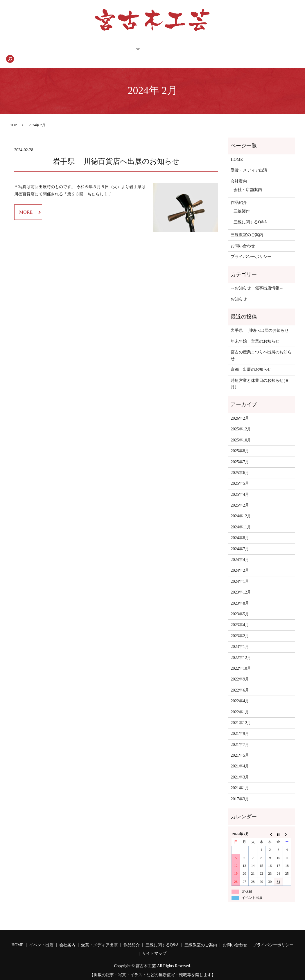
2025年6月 (240, 463)
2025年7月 (240, 452)
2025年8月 (240, 441)
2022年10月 (241, 659)
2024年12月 (241, 506)
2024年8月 (240, 528)
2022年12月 (241, 648)
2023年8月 (240, 593)
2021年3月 (240, 767)
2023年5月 (240, 604)
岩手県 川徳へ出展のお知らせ (260, 321)
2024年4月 (240, 550)
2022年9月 (240, 669)
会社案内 (119, 49)
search (285, 49)
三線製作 (242, 201)
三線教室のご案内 (162, 49)
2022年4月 (240, 691)
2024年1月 (240, 572)
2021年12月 (241, 713)
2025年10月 (241, 430)
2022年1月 (240, 702)
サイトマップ (154, 944)
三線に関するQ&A (211, 49)
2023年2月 (240, 626)
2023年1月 (240, 637)
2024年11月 (241, 517)
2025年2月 (240, 495)
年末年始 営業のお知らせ (255, 331)
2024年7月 (240, 539)
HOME (23, 49)
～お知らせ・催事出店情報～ (257, 278)
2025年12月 (241, 419)
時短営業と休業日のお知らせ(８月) (260, 374)
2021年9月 (240, 724)
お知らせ (239, 289)
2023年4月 (240, 615)
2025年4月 (240, 485)
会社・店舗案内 (248, 180)
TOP (13, 115)
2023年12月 (241, 582)
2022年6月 (240, 680)
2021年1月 (240, 778)
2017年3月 (240, 789)
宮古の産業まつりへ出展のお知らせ (261, 345)
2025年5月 (240, 474)
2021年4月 (240, 756)
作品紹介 (89, 49)
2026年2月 (240, 408)
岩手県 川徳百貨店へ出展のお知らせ (116, 151)
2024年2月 (240, 561)
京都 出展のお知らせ (251, 360)
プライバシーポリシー (251, 247)
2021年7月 (240, 735)
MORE (26, 202)
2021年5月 (240, 745)
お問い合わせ (255, 49)
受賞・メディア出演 (249, 160)
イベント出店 (41, 935)
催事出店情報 (55, 49)
